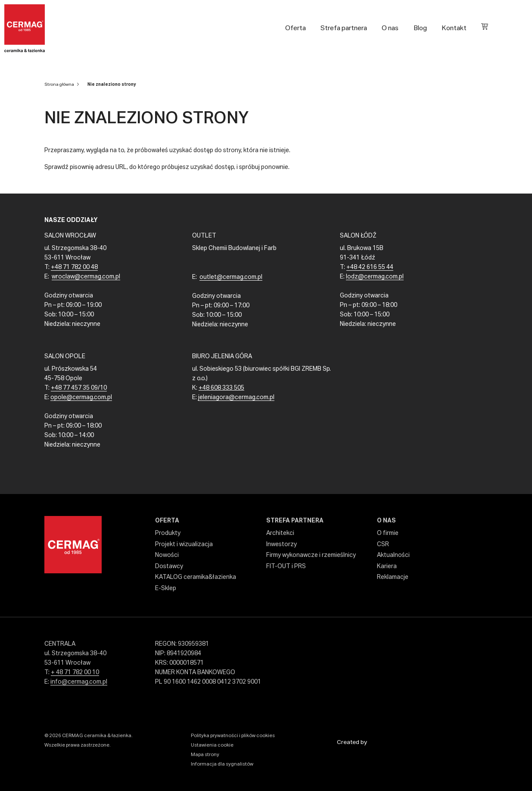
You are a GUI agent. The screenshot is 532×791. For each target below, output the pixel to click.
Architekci (280, 533)
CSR (383, 544)
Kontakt (454, 28)
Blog (420, 28)
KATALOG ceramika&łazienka (196, 577)
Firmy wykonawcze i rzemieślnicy (311, 555)
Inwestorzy (282, 544)
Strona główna (59, 84)
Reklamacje (393, 577)
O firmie (388, 533)
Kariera (387, 566)
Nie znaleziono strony (112, 84)
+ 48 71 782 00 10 (75, 672)
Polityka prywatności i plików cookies (233, 736)
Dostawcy (169, 566)
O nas (390, 28)
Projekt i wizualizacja (184, 544)
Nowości (167, 555)
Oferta (296, 28)
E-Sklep (166, 588)
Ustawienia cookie (212, 745)
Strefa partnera (344, 28)
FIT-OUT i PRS (286, 566)
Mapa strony (205, 755)
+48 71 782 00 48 (74, 267)
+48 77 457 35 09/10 (79, 388)
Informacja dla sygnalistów (222, 764)
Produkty (168, 533)
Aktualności (393, 555)
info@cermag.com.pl (79, 682)
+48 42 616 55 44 (370, 267)
